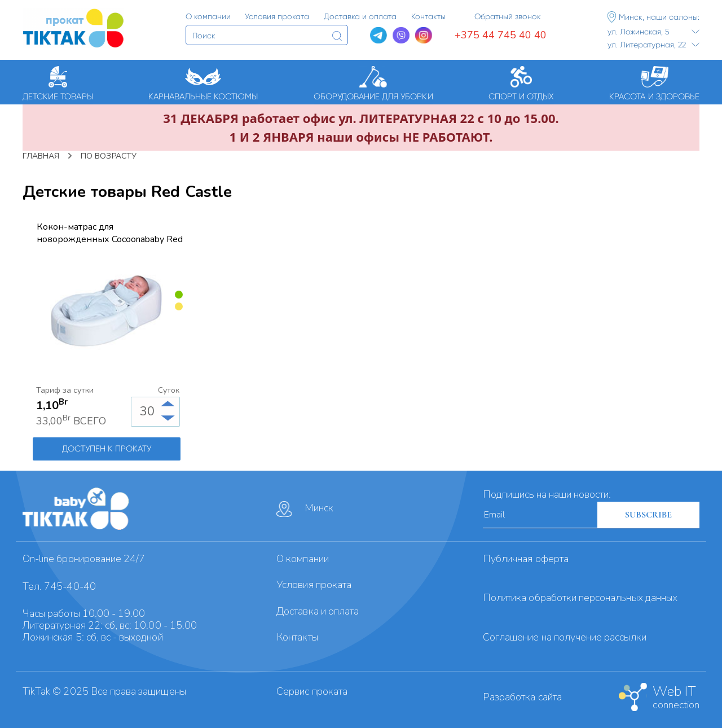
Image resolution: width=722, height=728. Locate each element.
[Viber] (401, 36)
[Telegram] (378, 36)
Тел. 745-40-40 (59, 586)
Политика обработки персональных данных (580, 598)
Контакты (297, 637)
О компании (303, 559)
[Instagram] (424, 36)
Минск (305, 509)
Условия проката (314, 585)
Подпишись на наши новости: (547, 494)
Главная (41, 156)
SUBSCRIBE (648, 515)
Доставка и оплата (318, 611)
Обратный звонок (508, 16)
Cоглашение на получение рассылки (565, 637)
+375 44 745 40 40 (501, 35)
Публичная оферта (526, 559)
